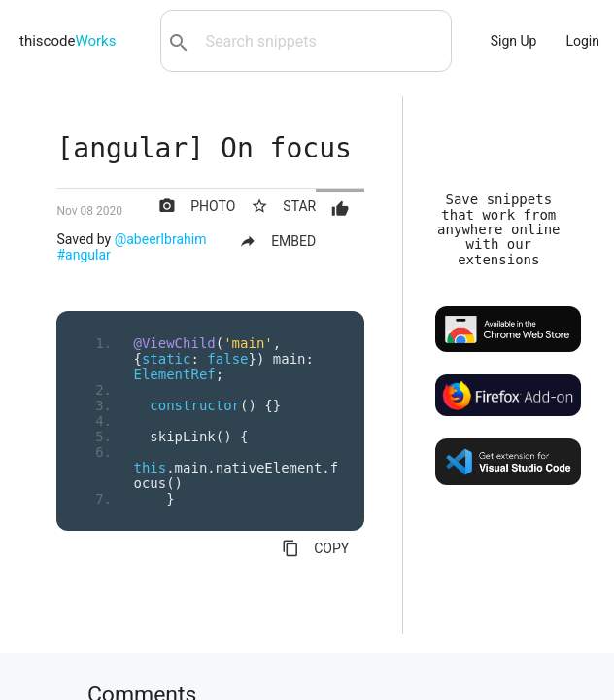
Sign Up (514, 41)
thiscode (68, 41)
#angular (83, 255)
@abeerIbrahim (161, 239)
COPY (315, 548)
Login (582, 41)
